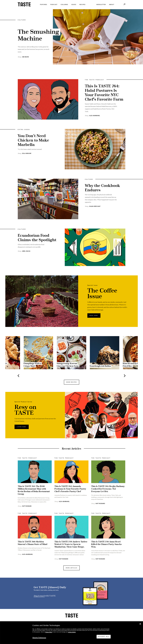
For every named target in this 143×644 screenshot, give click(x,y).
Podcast (54, 5)
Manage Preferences (39, 638)
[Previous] (19, 376)
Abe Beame (25, 57)
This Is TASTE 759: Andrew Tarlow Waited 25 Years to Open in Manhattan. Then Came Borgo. (71, 544)
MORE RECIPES (72, 382)
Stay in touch (39, 596)
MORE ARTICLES (71, 568)
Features (44, 5)
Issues (74, 5)
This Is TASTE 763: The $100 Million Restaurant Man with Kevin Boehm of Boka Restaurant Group (34, 490)
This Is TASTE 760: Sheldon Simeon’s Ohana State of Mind (33, 543)
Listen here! (22, 427)
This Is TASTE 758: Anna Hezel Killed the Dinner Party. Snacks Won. (106, 544)
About (112, 5)
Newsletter (101, 5)
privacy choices (72, 632)
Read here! (94, 316)
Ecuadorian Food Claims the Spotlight (37, 238)
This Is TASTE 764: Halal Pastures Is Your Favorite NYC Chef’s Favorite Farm (104, 93)
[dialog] (71, 633)
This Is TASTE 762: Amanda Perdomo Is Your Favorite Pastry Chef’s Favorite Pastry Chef (70, 489)
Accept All (104, 637)
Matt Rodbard (27, 506)
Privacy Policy (49, 632)
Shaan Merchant (95, 206)
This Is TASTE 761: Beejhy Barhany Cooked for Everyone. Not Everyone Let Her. (108, 489)
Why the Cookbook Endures (102, 188)
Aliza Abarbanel (95, 116)
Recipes (82, 5)
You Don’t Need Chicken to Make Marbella (33, 140)
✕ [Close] (140, 624)
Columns (64, 5)
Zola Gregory (27, 153)
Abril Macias (26, 251)
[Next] (124, 376)
